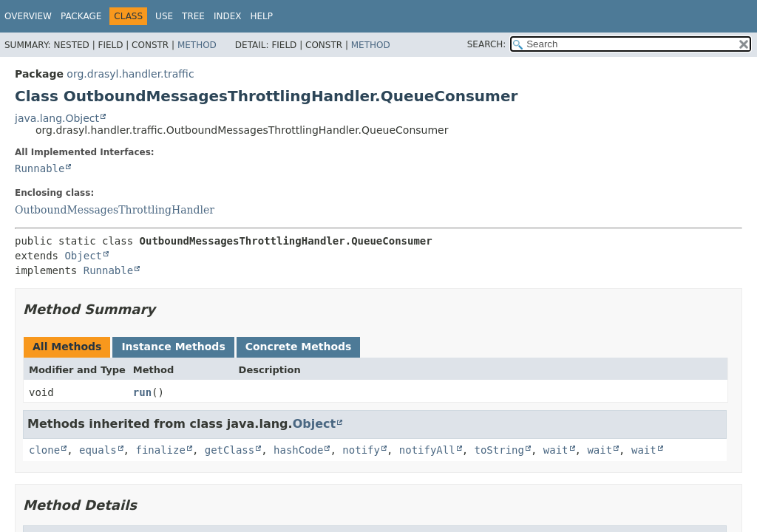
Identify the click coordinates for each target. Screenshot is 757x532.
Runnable (40, 168)
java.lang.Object (57, 118)
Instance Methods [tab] (173, 347)
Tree (193, 16)
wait (556, 450)
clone (44, 450)
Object (83, 256)
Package (81, 16)
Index (228, 16)
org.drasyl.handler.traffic (130, 74)
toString (499, 450)
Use (164, 16)
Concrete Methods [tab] (299, 347)
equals (98, 450)
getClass (230, 450)
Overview (28, 16)
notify (361, 450)
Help (261, 16)
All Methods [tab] (67, 347)
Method (197, 45)
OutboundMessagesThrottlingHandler (115, 210)
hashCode (298, 450)
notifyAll (427, 450)
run (142, 392)
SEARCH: (487, 44)
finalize (160, 450)
